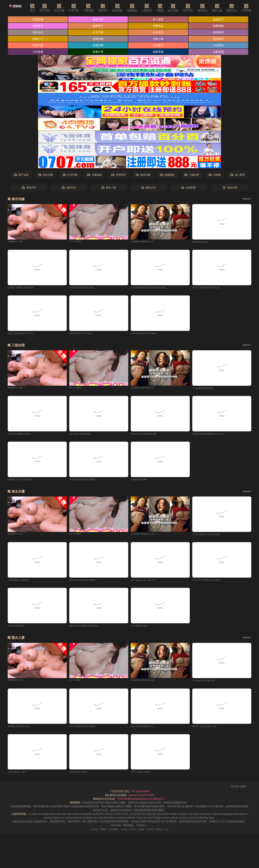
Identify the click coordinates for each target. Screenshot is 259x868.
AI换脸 (169, 8)
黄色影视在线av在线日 (205, 243)
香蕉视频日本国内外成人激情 (24, 731)
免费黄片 (99, 26)
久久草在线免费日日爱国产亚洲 (210, 685)
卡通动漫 (97, 8)
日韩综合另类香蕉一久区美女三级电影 (214, 537)
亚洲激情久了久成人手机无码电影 (27, 482)
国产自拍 (53, 8)
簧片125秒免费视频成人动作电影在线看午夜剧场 (158, 289)
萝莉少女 (241, 8)
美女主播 (68, 8)
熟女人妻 (226, 8)
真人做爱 (160, 20)
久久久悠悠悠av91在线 (144, 630)
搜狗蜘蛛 (147, 834)
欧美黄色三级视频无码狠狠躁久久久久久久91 (218, 436)
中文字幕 (83, 8)
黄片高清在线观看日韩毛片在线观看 (89, 482)
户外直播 (38, 53)
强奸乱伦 (212, 8)
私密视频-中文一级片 (20, 242)
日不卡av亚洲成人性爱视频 (146, 777)
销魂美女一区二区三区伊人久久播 (211, 731)
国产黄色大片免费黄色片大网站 (25, 436)
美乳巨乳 (197, 8)
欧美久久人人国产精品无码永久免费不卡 (215, 584)
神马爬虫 (134, 834)
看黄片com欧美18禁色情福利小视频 (151, 436)
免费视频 (220, 26)
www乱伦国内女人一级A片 (23, 777)
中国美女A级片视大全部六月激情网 (150, 335)
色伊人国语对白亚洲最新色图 (86, 436)
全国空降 (99, 46)
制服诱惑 (141, 8)
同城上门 (38, 39)
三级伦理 (156, 8)
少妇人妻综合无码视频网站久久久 (150, 731)
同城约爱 (38, 46)
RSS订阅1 (79, 834)
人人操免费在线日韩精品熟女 (209, 390)
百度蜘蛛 (92, 834)
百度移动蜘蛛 (107, 834)
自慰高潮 (38, 20)
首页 (41, 8)
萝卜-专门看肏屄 (79, 242)
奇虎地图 (159, 834)
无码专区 (112, 8)
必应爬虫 (171, 834)
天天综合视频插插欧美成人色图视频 (89, 731)
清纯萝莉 (220, 39)
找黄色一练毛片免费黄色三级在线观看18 (92, 630)
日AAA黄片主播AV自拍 (21, 630)
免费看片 (38, 26)
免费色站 (160, 26)
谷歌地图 (122, 834)
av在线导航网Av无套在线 (83, 777)
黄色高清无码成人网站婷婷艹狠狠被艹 (91, 584)
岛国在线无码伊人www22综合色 (87, 335)
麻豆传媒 (126, 8)
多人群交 (182, 8)
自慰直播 (220, 53)
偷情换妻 (220, 33)
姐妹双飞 (220, 20)
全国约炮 (99, 39)
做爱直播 (160, 53)
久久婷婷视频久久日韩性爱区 (24, 584)
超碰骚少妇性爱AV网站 (144, 482)
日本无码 (160, 33)
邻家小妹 (160, 39)
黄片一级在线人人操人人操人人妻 (150, 584)
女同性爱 (188, 189)
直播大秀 (99, 53)
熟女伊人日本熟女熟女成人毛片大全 (28, 335)
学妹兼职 (160, 46)
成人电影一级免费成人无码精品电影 (28, 289)
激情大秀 (99, 20)
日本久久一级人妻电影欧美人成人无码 (214, 289)
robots (182, 834)
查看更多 (245, 200)
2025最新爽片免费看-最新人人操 (149, 242)
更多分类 (230, 189)
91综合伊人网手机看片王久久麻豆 (88, 289)
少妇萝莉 (220, 46)
